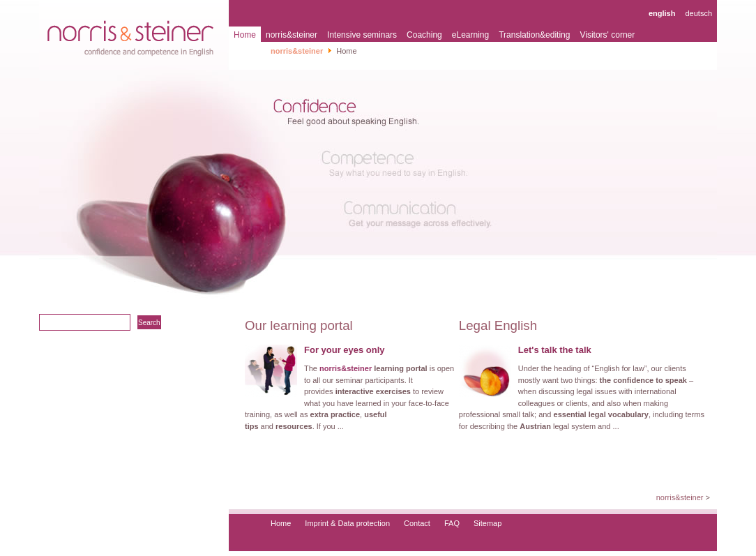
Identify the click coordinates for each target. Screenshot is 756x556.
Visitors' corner (607, 35)
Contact (417, 523)
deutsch (698, 13)
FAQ (452, 523)
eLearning (470, 35)
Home (245, 35)
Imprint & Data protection (347, 523)
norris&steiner (292, 35)
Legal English (498, 325)
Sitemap (487, 523)
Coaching (424, 35)
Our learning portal (299, 325)
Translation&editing (534, 35)
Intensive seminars (362, 35)
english (662, 13)
